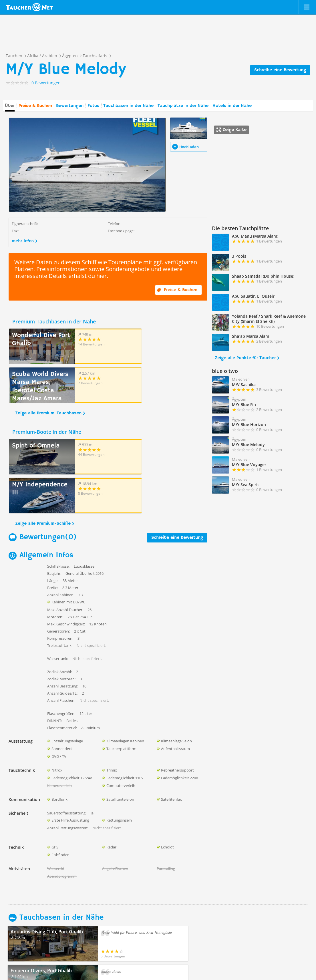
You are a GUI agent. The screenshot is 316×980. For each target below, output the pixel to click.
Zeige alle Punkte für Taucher (245, 358)
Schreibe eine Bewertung (280, 70)
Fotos (93, 106)
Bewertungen (70, 106)
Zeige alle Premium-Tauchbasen (48, 374)
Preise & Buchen (35, 106)
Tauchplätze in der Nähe (183, 106)
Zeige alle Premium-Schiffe (43, 446)
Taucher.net (29, 7)
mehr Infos (23, 241)
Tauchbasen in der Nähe (128, 106)
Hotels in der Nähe (232, 106)
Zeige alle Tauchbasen (35, 892)
